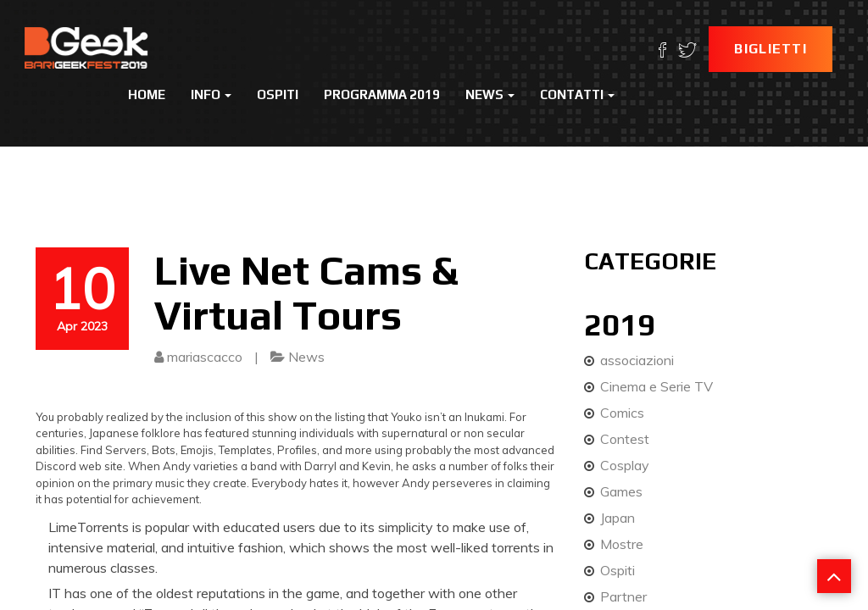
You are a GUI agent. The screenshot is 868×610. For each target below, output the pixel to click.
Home (147, 94)
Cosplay (625, 465)
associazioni (637, 360)
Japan (618, 518)
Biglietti (771, 49)
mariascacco (205, 357)
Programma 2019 (382, 94)
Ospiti (278, 94)
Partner (623, 596)
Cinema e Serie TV (657, 386)
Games (621, 491)
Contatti (577, 94)
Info (211, 94)
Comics (622, 413)
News (490, 94)
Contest (625, 439)
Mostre (622, 544)
